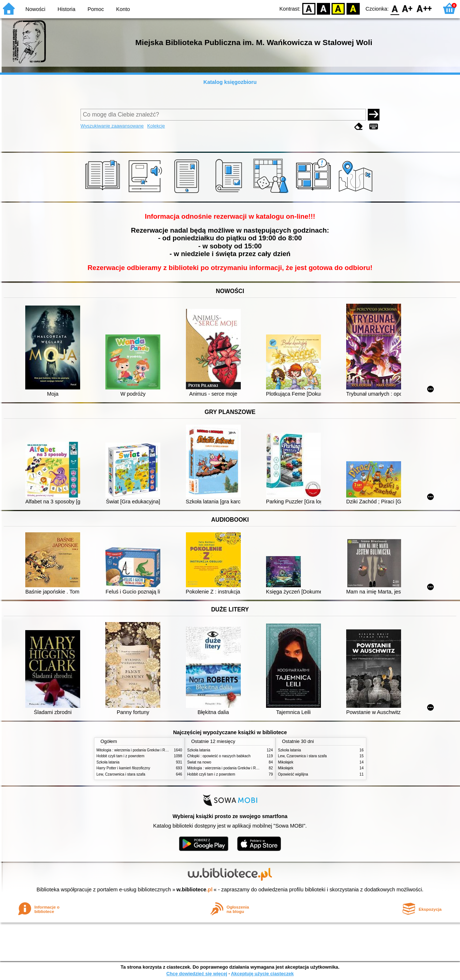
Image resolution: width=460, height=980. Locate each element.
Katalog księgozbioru (230, 82)
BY (353, 8)
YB (338, 8)
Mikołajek (286, 762)
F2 (424, 8)
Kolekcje (156, 126)
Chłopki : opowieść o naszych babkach (219, 756)
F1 (407, 8)
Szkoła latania (108, 762)
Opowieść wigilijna (293, 774)
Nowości (35, 9)
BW (324, 8)
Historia (66, 9)
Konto (123, 9)
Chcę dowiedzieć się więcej (197, 974)
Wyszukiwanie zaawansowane (112, 126)
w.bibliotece (195, 890)
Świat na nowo (199, 762)
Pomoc (96, 9)
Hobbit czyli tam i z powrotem (121, 756)
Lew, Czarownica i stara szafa (121, 774)
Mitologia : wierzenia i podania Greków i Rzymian (137, 750)
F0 (395, 8)
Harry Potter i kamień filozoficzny (124, 768)
